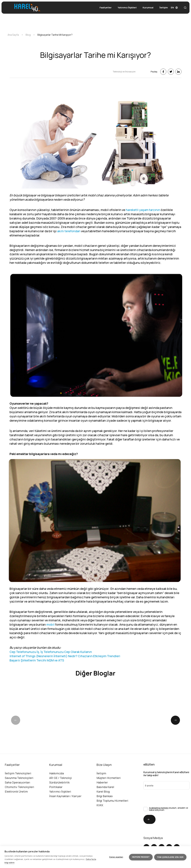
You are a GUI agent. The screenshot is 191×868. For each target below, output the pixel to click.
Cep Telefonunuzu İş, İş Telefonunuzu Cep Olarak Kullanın (51, 659)
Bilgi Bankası (105, 804)
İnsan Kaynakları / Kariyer (65, 804)
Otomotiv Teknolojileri (19, 795)
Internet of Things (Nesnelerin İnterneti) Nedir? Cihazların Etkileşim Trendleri (65, 664)
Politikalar (56, 795)
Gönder (146, 827)
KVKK (100, 813)
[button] (175, 736)
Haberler (102, 790)
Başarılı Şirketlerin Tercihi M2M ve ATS (37, 668)
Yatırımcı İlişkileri (127, 8)
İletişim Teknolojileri (18, 781)
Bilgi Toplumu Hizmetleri (112, 808)
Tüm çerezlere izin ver (170, 857)
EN (174, 8)
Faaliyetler (106, 8)
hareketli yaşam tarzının (143, 217)
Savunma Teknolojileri (19, 786)
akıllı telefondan (69, 239)
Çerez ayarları (116, 857)
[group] (37, 735)
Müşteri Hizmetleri (109, 786)
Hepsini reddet (141, 857)
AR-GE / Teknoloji (61, 786)
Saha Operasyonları (18, 790)
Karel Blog (103, 799)
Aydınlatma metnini (159, 816)
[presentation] (160, 803)
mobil (51, 632)
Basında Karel (105, 795)
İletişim (164, 8)
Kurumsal (148, 8)
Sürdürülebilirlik (59, 790)
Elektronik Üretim (16, 799)
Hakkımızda (57, 781)
